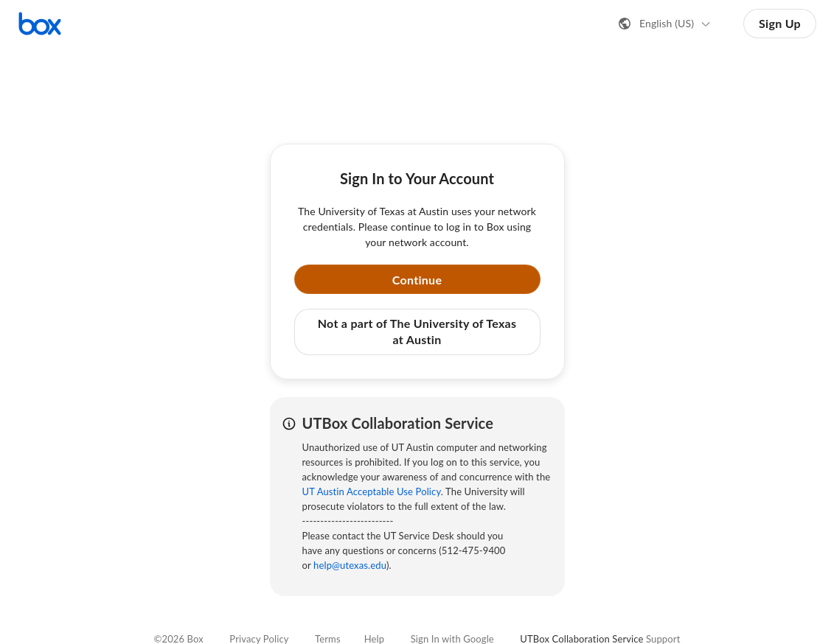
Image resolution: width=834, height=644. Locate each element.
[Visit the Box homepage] (40, 24)
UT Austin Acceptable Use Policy (372, 491)
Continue (417, 280)
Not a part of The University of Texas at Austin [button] (417, 331)
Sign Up (780, 23)
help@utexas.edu (350, 565)
